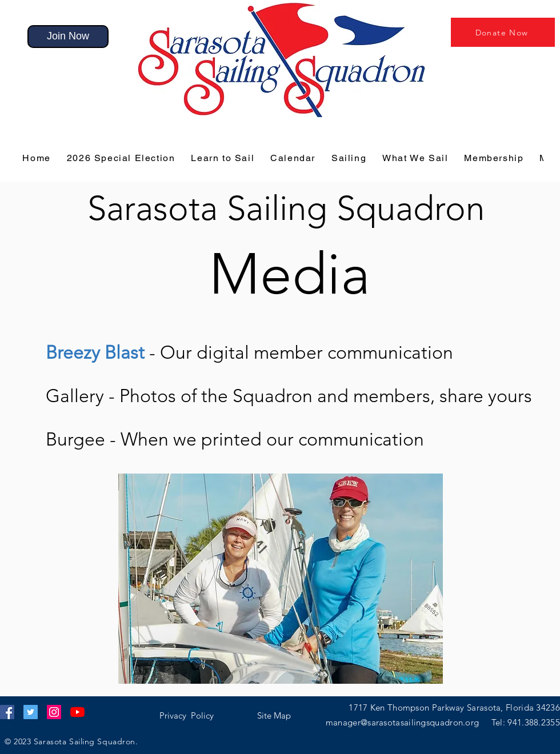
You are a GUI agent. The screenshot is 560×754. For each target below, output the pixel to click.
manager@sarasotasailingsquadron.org (409, 722)
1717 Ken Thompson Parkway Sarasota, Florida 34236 (454, 707)
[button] (95, 352)
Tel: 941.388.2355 (526, 722)
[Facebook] (7, 712)
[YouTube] (77, 712)
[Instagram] (54, 712)
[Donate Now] (503, 32)
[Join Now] (68, 37)
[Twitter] (31, 712)
